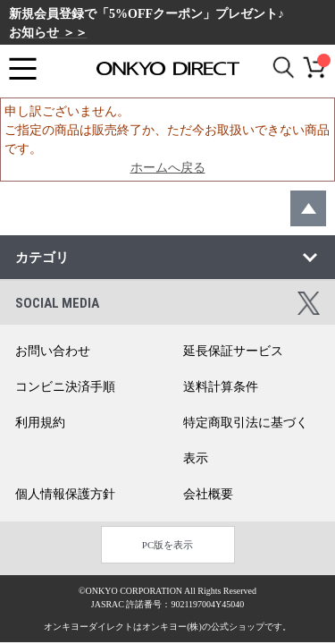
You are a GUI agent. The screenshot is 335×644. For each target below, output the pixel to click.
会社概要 (208, 494)
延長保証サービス (233, 351)
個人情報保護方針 (65, 494)
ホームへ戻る (168, 168)
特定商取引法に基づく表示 (246, 441)
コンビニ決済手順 (65, 387)
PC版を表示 (167, 545)
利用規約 (40, 423)
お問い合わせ (53, 351)
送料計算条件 (221, 387)
